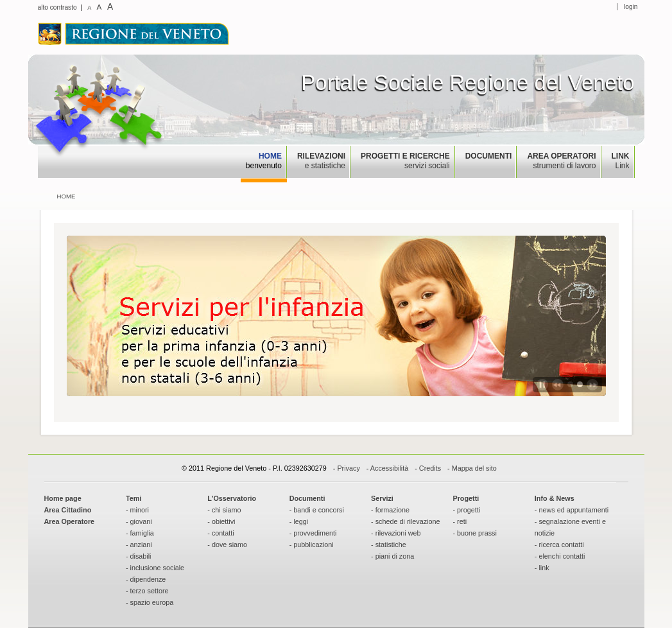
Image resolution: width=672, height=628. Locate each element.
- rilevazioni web (396, 533)
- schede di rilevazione (405, 521)
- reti (460, 521)
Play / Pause (542, 385)
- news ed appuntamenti (572, 510)
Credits (430, 468)
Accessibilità (389, 468)
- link (542, 568)
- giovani (139, 521)
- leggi (299, 521)
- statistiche (389, 545)
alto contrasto (57, 7)
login (631, 7)
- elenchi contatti (560, 556)
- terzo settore (147, 591)
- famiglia (140, 533)
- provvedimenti (313, 533)
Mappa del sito (474, 468)
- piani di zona (392, 556)
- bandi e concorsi (317, 510)
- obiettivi (221, 521)
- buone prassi (474, 533)
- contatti (220, 533)
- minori (137, 510)
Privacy (348, 468)
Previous (558, 385)
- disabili (139, 556)
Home (66, 196)
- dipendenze (146, 579)
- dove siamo (227, 545)
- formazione (390, 510)
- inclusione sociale (155, 568)
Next (592, 385)
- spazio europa (150, 602)
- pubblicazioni (312, 545)
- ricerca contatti (559, 545)
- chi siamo (224, 510)
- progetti (466, 510)
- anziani (139, 545)
